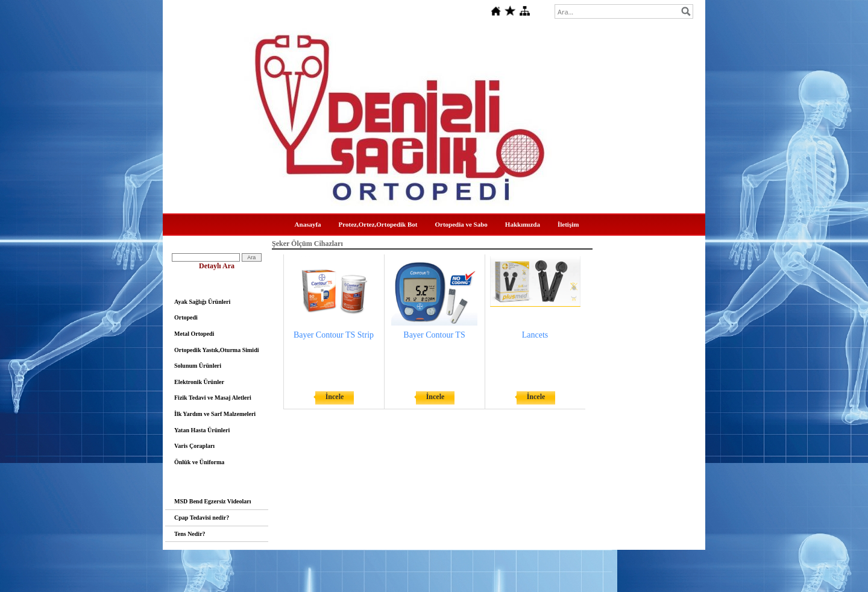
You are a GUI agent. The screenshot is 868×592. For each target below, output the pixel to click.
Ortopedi (186, 317)
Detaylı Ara (217, 266)
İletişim (568, 224)
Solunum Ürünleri (198, 366)
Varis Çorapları (194, 446)
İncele (335, 397)
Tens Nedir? (190, 534)
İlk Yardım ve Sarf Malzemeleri (215, 414)
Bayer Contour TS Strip (334, 335)
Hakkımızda (523, 224)
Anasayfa (308, 224)
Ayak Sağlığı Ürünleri (202, 302)
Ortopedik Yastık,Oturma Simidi (216, 350)
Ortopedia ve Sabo (461, 224)
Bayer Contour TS (434, 335)
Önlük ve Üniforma (199, 462)
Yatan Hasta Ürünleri (202, 430)
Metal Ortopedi (194, 334)
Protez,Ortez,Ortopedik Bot (378, 224)
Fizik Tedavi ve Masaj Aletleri (213, 398)
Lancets (535, 335)
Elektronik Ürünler (199, 382)
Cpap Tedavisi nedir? (202, 518)
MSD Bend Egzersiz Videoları (213, 501)
